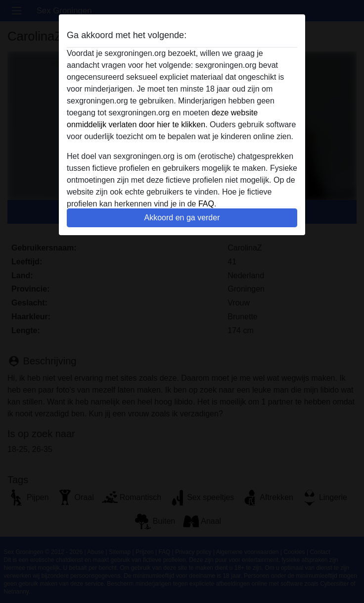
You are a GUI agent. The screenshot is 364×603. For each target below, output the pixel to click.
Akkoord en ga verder (182, 218)
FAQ (206, 204)
